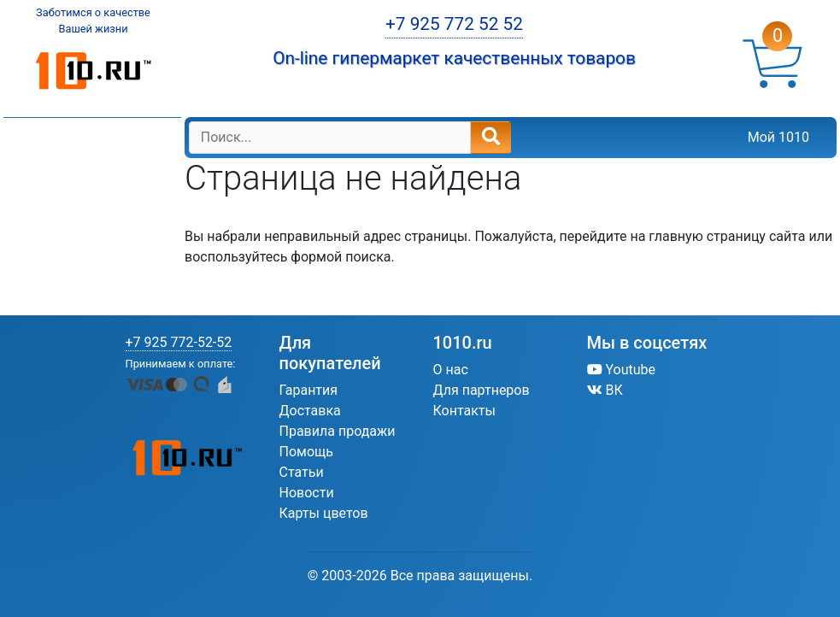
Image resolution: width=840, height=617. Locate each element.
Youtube (622, 370)
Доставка (310, 411)
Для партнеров (482, 390)
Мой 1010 (778, 137)
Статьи (302, 472)
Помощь (306, 452)
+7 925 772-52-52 (179, 342)
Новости (307, 493)
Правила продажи (338, 431)
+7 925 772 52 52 (454, 24)
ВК (605, 390)
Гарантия (309, 390)
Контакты (464, 411)
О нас (451, 370)
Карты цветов (324, 513)
